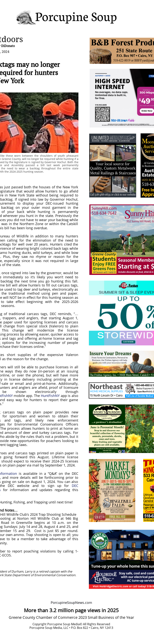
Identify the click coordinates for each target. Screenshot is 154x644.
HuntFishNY (50, 396)
